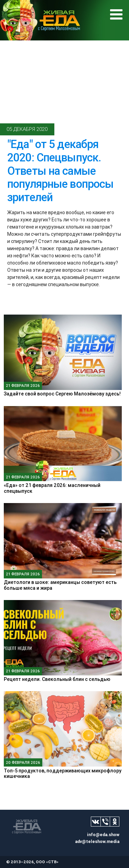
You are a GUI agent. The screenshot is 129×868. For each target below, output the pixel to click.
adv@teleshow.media (97, 841)
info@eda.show (103, 835)
